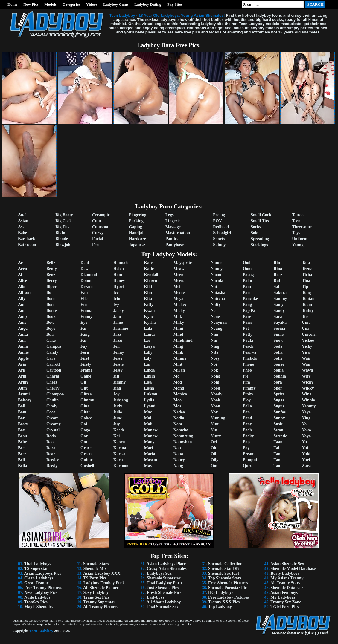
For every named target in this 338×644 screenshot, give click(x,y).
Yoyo (306, 436)
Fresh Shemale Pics (164, 592)
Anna (23, 346)
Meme (179, 293)
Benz (51, 275)
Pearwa (250, 352)
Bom (51, 299)
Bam (22, 412)
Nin (214, 340)
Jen (117, 346)
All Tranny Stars (285, 583)
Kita (148, 299)
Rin (277, 263)
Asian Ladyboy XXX (102, 573)
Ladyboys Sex (159, 573)
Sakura (280, 293)
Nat (214, 287)
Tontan (308, 299)
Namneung (183, 436)
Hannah (121, 263)
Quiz (247, 466)
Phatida (250, 358)
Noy (214, 412)
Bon (50, 305)
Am (21, 305)
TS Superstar (36, 569)
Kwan (150, 310)
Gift (84, 388)
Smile (278, 334)
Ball (22, 406)
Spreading (260, 239)
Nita (214, 352)
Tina (306, 281)
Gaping (135, 227)
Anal (22, 215)
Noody (216, 394)
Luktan (151, 394)
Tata (306, 263)
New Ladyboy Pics (41, 592)
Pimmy (249, 388)
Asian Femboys (284, 592)
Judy (118, 406)
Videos (92, 4)
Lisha (149, 388)
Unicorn (309, 334)
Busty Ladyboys (285, 573)
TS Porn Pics (95, 578)
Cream (52, 418)
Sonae (279, 364)
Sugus (279, 406)
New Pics (31, 4)
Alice (22, 281)
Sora (278, 382)
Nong (215, 376)
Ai (20, 275)
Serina (279, 328)
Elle (84, 299)
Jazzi (118, 340)
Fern (85, 352)
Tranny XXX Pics (224, 602)
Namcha (181, 430)
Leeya (150, 346)
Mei (177, 287)
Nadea (179, 412)
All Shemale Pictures (102, 588)
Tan (277, 460)
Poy (246, 448)
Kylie (149, 316)
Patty (248, 334)
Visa (306, 352)
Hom (118, 275)
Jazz (117, 334)
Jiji (116, 376)
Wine (307, 394)
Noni (215, 382)
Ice (116, 293)
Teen (296, 221)
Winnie (308, 400)
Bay (21, 430)
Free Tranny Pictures (43, 588)
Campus (54, 346)
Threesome (302, 227)
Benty (52, 269)
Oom (247, 269)
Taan (278, 442)
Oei (214, 442)
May (148, 466)
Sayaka (280, 322)
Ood (247, 263)
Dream (87, 287)
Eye (84, 322)
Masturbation (178, 233)
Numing (218, 418)
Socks (256, 227)
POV (217, 221)
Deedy (52, 466)
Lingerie (173, 221)
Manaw (151, 430)
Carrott (53, 364)
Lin (147, 364)
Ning (215, 346)
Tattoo (298, 215)
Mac (148, 412)
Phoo (247, 370)
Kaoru (119, 442)
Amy (22, 322)
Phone (248, 364)
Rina (278, 269)
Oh (213, 448)
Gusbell (87, 466)
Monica (180, 394)
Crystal (53, 430)
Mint (178, 364)
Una (306, 328)
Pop (246, 442)
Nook (215, 400)
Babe (22, 233)
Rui (277, 281)
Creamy (54, 424)
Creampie (101, 215)
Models (50, 4)
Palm (248, 281)
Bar (21, 418)
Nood (215, 388)
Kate (149, 263)
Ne (213, 310)
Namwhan (183, 442)
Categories (71, 4)
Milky (179, 322)
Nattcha (218, 299)
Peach (248, 346)
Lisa (148, 382)
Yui (305, 448)
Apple (23, 358)
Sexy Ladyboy (96, 592)
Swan (278, 430)
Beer (22, 454)
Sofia (278, 352)
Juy (117, 424)
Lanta (150, 334)
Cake (51, 340)
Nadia (179, 418)
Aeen (22, 269)
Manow (151, 436)
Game (86, 376)
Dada (51, 436)
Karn (118, 460)
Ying (306, 418)
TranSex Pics (36, 602)
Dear (51, 454)
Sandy (279, 310)
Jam (117, 316)
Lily (148, 358)
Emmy (86, 316)
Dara (51, 448)
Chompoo (55, 394)
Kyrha (150, 322)
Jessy (118, 370)
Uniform (300, 239)
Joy (117, 394)
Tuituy (308, 310)
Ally (22, 299)
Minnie (180, 358)
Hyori (119, 287)
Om (214, 466)
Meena (179, 281)
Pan (246, 293)
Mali (148, 424)
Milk (178, 316)
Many (149, 442)
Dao (50, 442)
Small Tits (260, 221)
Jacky (119, 310)
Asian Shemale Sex (287, 564)
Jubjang (121, 400)
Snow (278, 340)
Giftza (86, 394)
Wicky (308, 382)
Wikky (308, 388)
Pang (247, 305)
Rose (278, 275)
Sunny (279, 418)
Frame (86, 370)
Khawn (151, 281)
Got (84, 442)
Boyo (51, 328)
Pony (247, 424)
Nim (214, 334)
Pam (247, 287)
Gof (84, 424)
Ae (20, 263)
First (85, 358)
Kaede (119, 430)
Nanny (217, 269)
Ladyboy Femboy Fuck (104, 583)
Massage (173, 227)
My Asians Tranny (287, 578)
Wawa (307, 370)
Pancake (251, 299)
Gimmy (87, 400)
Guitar (86, 460)
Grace (86, 448)
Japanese (137, 245)
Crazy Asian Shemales (167, 569)
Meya (178, 299)
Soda (278, 346)
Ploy (247, 400)
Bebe (22, 442)
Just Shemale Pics (163, 588)
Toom (307, 305)
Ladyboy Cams (116, 4)
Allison (24, 293)
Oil (213, 454)
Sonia (278, 370)
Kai (117, 436)
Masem (151, 460)
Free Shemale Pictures (228, 583)
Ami (22, 310)
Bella (22, 466)
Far (84, 340)
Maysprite (183, 263)
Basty (23, 424)
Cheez (52, 382)
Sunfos (279, 412)
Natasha (218, 293)
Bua (50, 334)
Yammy (309, 406)
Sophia (280, 376)
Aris (22, 370)
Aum (22, 388)
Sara (278, 316)
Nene (215, 316)
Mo (176, 376)
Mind (178, 334)
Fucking (136, 221)
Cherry (53, 388)
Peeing (219, 215)
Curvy (98, 233)
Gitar (85, 412)
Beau (22, 436)
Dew (84, 269)
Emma (86, 310)
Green (86, 454)
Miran (179, 370)
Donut (86, 281)
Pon (246, 412)
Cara (51, 358)
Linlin (150, 376)
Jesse (118, 358)
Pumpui (250, 460)
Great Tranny (36, 583)
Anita (23, 334)
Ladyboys (156, 597)
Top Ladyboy (220, 607)
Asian (23, 221)
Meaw (179, 269)
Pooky (248, 436)
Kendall (151, 275)
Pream (249, 454)
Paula (248, 340)
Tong (306, 293)
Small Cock (261, 215)
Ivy (116, 305)
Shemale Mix (95, 569)
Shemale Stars (96, 564)
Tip (305, 287)
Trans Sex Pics (96, 597)
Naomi (217, 275)
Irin (117, 299)
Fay (84, 346)
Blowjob (63, 245)
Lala (148, 328)
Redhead (221, 227)
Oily (214, 460)
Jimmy (119, 382)
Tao (277, 466)
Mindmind (183, 340)
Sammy (280, 299)
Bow (50, 322)
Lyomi (150, 406)
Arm (22, 376)
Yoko (306, 430)
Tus (305, 316)
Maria (150, 454)
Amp (22, 316)
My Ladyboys (283, 597)
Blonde (62, 239)
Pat (246, 328)
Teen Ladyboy (41, 631)
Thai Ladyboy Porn (164, 583)
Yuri (306, 460)
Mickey (180, 305)
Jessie (118, 364)
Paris (248, 322)
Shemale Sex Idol (224, 573)
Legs (170, 215)
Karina (120, 448)
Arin (22, 364)
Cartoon (54, 370)
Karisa (119, 454)
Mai (148, 418)
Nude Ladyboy (37, 597)
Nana (178, 454)
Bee (21, 448)
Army (23, 382)
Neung (216, 328)
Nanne (216, 263)
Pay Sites (175, 4)
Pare (247, 316)
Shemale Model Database (293, 569)
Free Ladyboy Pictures (229, 597)
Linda (150, 370)
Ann (22, 340)
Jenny (119, 352)
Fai (83, 328)
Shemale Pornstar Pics (228, 588)
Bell (21, 460)
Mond (179, 388)
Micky (179, 310)
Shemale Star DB (223, 569)
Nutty (216, 436)
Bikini (61, 233)
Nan (177, 448)
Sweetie (280, 436)
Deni (85, 263)
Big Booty (64, 215)
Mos (177, 406)
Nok (214, 370)
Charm (53, 376)
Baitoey (25, 400)
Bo (49, 293)
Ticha (307, 275)
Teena (307, 269)
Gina (85, 406)
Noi (214, 364)
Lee (147, 340)
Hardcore (137, 239)
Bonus (52, 310)
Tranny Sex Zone (286, 602)
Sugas (279, 400)
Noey (215, 358)
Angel (23, 328)
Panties (172, 239)
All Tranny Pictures (101, 607)
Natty (216, 305)
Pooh (247, 430)
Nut (214, 430)
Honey (119, 281)
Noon (215, 406)
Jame (118, 322)
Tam (277, 454)
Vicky (307, 346)
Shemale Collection (225, 564)
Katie (149, 269)
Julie (118, 412)
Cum (97, 221)
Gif (83, 382)
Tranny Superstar (99, 602)
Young (298, 245)
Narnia (217, 281)
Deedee (53, 460)
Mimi (178, 328)
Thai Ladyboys (38, 564)
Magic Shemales (39, 607)
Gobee (86, 418)
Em (84, 305)
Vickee (308, 340)
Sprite (279, 394)
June (118, 418)
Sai (276, 287)
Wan (306, 364)
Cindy (52, 406)
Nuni (215, 424)
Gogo (85, 430)
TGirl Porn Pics (285, 607)
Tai (276, 448)
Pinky (248, 394)
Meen (178, 275)
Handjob (137, 233)
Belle (51, 263)
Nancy (179, 460)
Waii (306, 358)
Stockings (259, 245)
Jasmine (121, 328)
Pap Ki (249, 310)
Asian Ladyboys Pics (42, 573)
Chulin (52, 400)
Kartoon (121, 466)
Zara (306, 466)
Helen (119, 269)
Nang (178, 466)
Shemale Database (287, 588)
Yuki (306, 454)
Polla (247, 406)
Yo (304, 424)
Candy (52, 352)
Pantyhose (175, 245)
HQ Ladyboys (221, 592)
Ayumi (24, 394)
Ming (178, 346)
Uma (306, 322)
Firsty (86, 364)
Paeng (248, 275)
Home (12, 4)
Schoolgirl (222, 233)
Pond (248, 418)
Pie (246, 376)
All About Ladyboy (164, 602)
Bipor (51, 287)
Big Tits (62, 227)
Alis (21, 287)
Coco (51, 412)
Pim (246, 382)
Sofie (278, 358)
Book (51, 316)
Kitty (149, 305)
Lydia (149, 400)
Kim (148, 293)
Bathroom (27, 245)
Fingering (138, 215)
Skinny (219, 245)
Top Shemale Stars (225, 578)
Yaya (306, 412)
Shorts (219, 239)
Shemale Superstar (164, 578)
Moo (178, 400)
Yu (304, 442)
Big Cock (64, 221)
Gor (84, 436)
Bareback (26, 239)
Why (306, 376)
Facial (98, 239)
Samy (278, 305)
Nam (178, 424)
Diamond (89, 275)
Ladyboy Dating (148, 4)
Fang (85, 334)
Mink (178, 352)
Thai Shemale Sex (163, 607)
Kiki (148, 287)
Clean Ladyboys (39, 578)
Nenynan (219, 322)
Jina (117, 388)
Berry (52, 281)
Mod (178, 382)
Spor (278, 388)
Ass (21, 227)
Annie (23, 352)
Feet (96, 245)
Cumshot (100, 227)
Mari (149, 448)
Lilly (148, 352)
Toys (296, 233)
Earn (85, 293)
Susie (278, 424)
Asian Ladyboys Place (166, 564)
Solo (255, 233)
